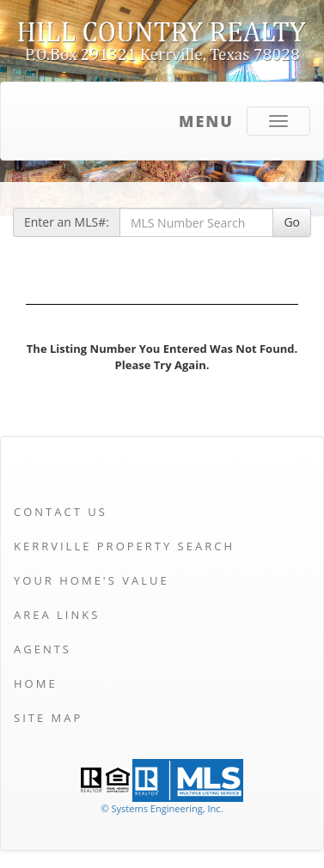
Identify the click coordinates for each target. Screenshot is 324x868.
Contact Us (61, 512)
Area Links (57, 615)
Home (36, 683)
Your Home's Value (92, 580)
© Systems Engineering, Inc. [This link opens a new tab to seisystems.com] (162, 808)
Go (292, 222)
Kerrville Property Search (124, 546)
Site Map (48, 718)
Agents (43, 649)
